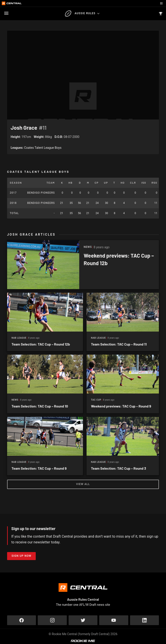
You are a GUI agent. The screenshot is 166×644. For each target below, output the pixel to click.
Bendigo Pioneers (41, 193)
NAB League (19, 338)
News (15, 400)
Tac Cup (96, 400)
